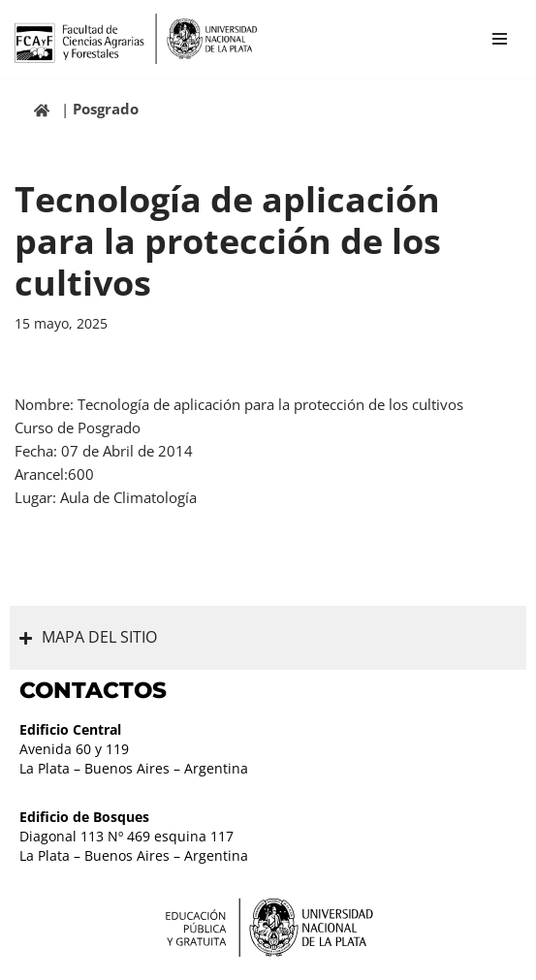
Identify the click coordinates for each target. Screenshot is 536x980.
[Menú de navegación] (500, 39)
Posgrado (106, 109)
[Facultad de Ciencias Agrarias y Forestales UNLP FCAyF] (136, 39)
